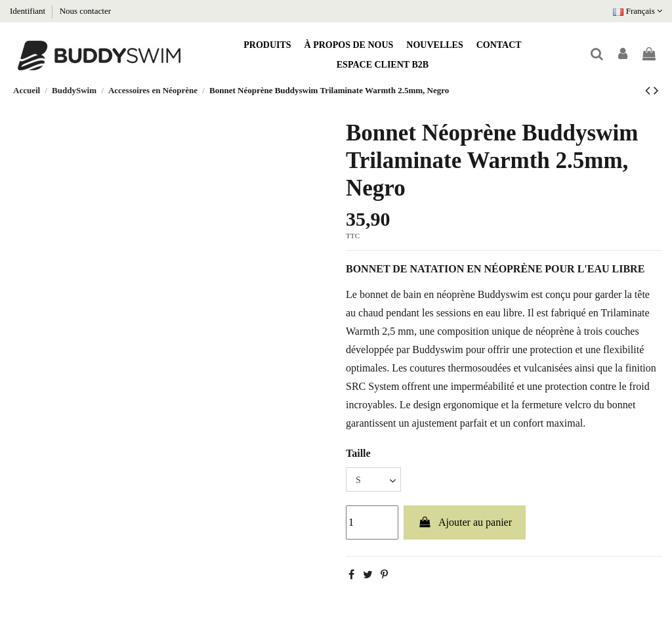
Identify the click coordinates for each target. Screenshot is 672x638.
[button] (267, 45)
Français (638, 11)
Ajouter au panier (465, 522)
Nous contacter (85, 11)
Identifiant (29, 11)
